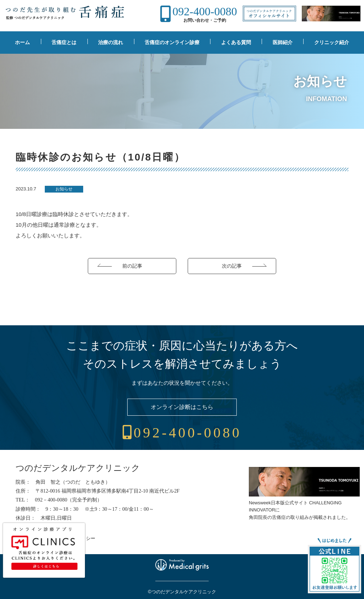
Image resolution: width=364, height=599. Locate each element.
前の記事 (132, 266)
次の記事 (232, 266)
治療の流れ (111, 42)
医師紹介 (283, 42)
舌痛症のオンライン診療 (172, 42)
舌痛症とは (64, 42)
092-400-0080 (205, 11)
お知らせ (64, 189)
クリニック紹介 (332, 42)
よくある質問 (236, 42)
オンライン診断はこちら (182, 407)
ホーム (22, 42)
